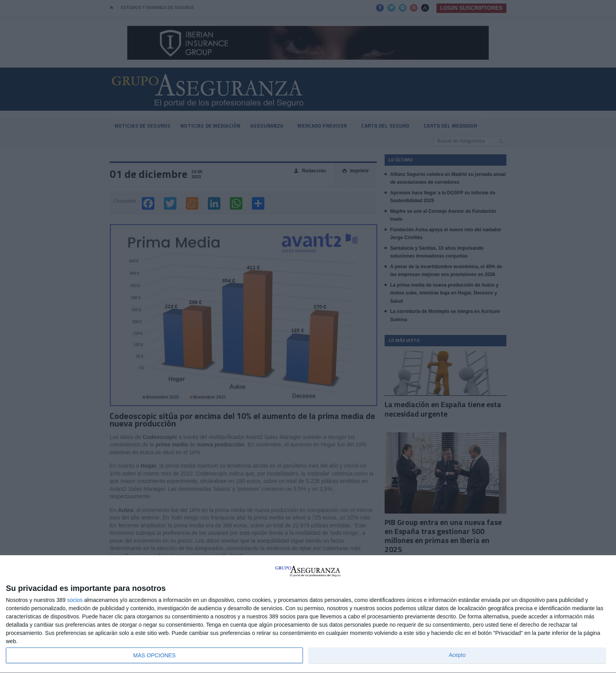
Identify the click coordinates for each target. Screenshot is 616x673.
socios (75, 600)
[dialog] (308, 614)
